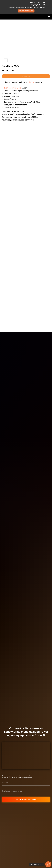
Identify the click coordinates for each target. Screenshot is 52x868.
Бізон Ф (31, 82)
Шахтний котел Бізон (12, 88)
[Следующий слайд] (47, 40)
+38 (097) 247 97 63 (37, 2)
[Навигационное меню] (49, 17)
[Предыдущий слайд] (5, 40)
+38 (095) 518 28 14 (37, 5)
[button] (26, 11)
